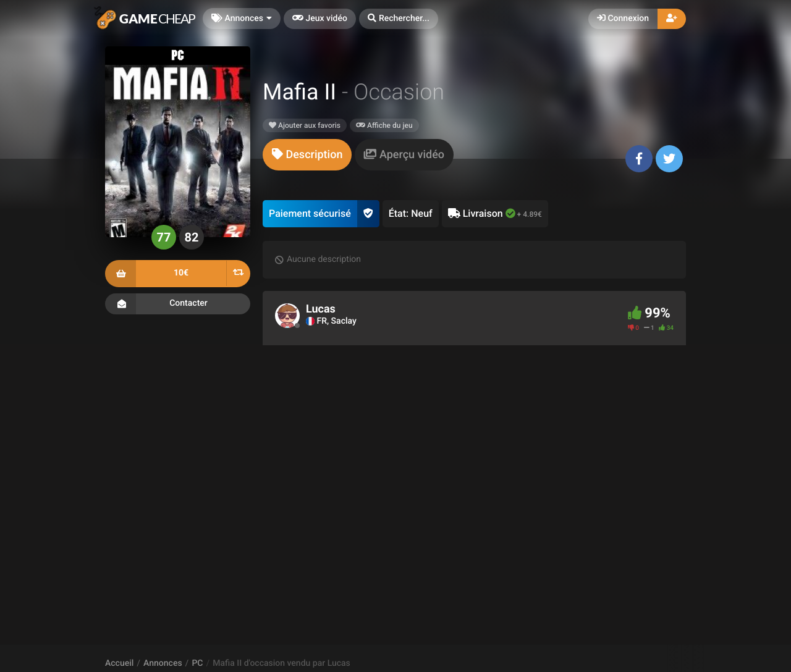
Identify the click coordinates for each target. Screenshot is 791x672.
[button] (399, 19)
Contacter (178, 304)
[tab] (307, 155)
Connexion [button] (623, 19)
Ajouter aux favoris (305, 125)
